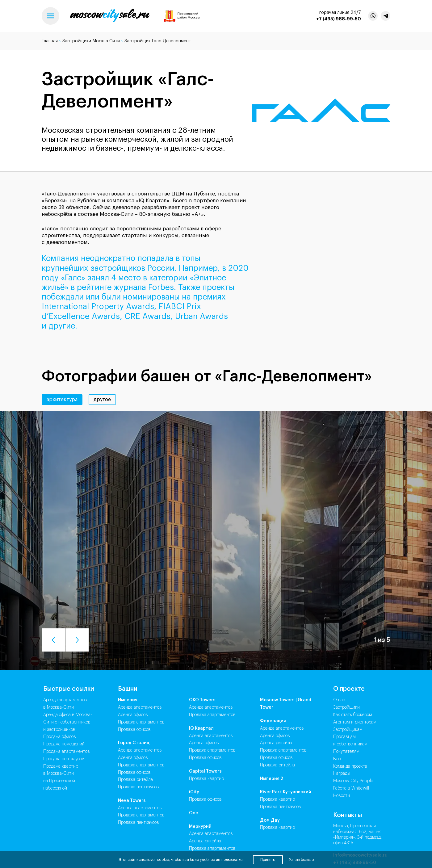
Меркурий (200, 827)
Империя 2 (272, 779)
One (194, 813)
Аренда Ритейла (205, 841)
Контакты (348, 815)
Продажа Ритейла (135, 780)
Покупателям (346, 752)
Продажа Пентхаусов (138, 787)
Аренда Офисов (133, 715)
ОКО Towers (202, 700)
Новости (342, 796)
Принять (268, 860)
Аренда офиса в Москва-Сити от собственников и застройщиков (68, 722)
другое (102, 400)
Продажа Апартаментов (141, 722)
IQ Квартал (201, 728)
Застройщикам (348, 730)
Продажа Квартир (206, 779)
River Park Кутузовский (286, 792)
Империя (128, 700)
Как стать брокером (353, 715)
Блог (338, 759)
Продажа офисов (60, 737)
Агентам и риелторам (355, 722)
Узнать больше (301, 860)
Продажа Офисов (134, 730)
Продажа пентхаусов (64, 759)
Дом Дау (270, 820)
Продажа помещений (64, 744)
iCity (194, 792)
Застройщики (346, 707)
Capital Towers (205, 771)
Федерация (273, 721)
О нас (339, 700)
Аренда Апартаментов (140, 707)
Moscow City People (353, 781)
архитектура (62, 400)
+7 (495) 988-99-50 (339, 19)
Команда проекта (350, 766)
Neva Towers (132, 801)
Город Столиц (134, 743)
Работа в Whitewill (351, 788)
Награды (342, 774)
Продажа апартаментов (67, 752)
